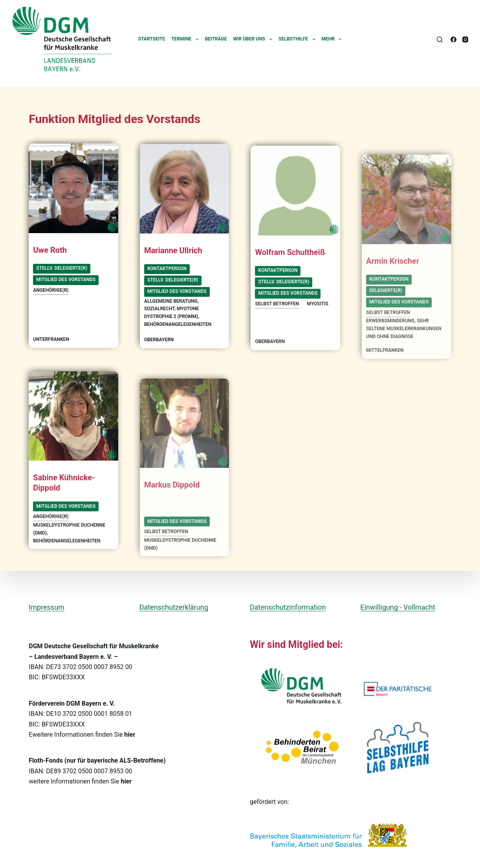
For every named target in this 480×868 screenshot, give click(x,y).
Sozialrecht (159, 311)
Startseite (152, 39)
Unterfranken (51, 340)
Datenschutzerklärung (174, 607)
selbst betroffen (277, 317)
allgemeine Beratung (171, 303)
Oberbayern (159, 342)
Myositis (318, 317)
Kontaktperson (167, 271)
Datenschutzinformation (288, 607)
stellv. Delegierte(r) (62, 269)
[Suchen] (440, 40)
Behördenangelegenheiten (178, 327)
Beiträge (216, 39)
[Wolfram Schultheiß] (295, 204)
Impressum (47, 607)
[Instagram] (465, 40)
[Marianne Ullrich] (185, 191)
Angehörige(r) (51, 291)
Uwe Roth (50, 250)
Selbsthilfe (298, 39)
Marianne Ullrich (173, 253)
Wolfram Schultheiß (290, 266)
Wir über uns (254, 39)
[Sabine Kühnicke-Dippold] (73, 427)
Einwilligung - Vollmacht (398, 607)
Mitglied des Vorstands (66, 280)
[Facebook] (453, 40)
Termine (187, 39)
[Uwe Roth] (73, 189)
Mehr (333, 39)
